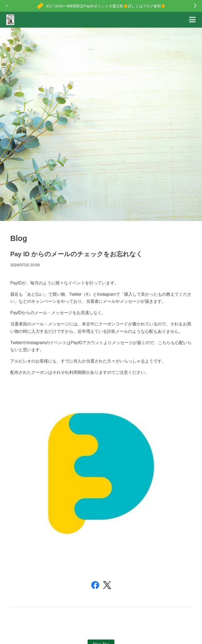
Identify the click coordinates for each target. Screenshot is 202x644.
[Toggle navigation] (192, 20)
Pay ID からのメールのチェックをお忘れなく (76, 254)
